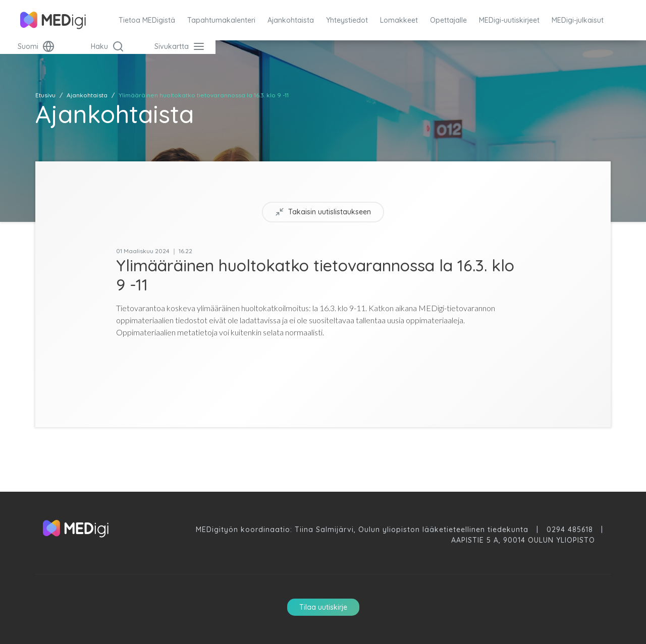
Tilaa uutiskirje (323, 607)
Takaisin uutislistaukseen (323, 212)
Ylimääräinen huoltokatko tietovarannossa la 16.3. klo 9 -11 (204, 95)
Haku (107, 46)
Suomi (36, 46)
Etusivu (45, 95)
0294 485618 (570, 530)
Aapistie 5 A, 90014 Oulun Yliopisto (523, 540)
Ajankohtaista (87, 95)
